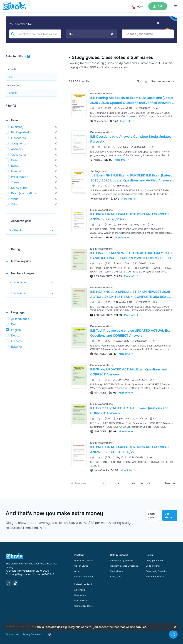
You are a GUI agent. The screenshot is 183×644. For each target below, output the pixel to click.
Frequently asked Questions (124, 566)
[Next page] (170, 483)
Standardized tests (84, 606)
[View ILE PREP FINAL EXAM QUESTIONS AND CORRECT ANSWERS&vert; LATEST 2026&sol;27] (123, 456)
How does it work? (84, 561)
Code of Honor (153, 566)
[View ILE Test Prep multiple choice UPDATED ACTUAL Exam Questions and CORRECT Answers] (123, 340)
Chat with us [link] (116, 571)
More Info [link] (128, 121)
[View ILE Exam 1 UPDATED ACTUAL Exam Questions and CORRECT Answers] (123, 417)
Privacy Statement (32, 634)
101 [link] (148, 483)
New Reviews (81, 601)
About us (79, 571)
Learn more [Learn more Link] (151, 515)
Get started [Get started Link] (169, 515)
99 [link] (133, 483)
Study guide (116, 577)
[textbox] (148, 34)
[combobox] (91, 34)
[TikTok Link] (15, 583)
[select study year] (31, 230)
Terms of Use (12, 634)
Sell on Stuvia (81, 566)
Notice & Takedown (155, 577)
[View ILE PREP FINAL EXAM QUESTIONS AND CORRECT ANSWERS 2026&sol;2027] (123, 223)
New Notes (80, 595)
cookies (57, 627)
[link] (79, 483)
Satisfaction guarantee (122, 561)
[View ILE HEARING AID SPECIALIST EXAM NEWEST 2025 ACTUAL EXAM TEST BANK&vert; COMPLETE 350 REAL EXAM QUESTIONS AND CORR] (123, 301)
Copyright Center (154, 561)
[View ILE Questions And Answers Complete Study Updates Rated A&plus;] (123, 146)
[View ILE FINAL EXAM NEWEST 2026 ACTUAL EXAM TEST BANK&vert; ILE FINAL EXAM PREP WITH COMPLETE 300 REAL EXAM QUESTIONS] (123, 262)
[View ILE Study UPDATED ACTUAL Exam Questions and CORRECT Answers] (123, 378)
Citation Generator (84, 577)
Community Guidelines (157, 571)
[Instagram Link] (9, 583)
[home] (14, 6)
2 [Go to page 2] (111, 483)
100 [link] (141, 483)
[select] (163, 81)
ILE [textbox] (91, 34)
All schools (80, 590)
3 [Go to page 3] (118, 483)
